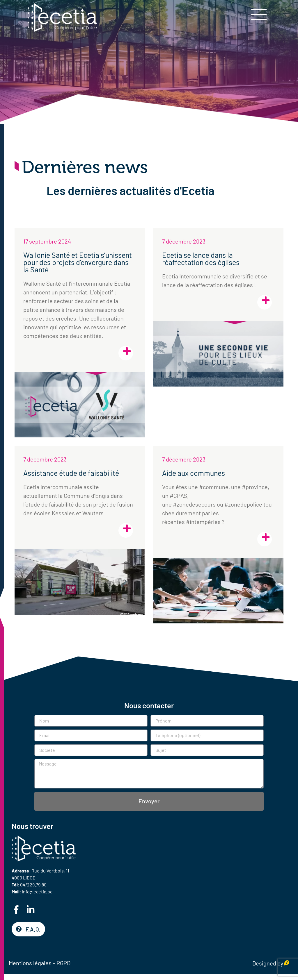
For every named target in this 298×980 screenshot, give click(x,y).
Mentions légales (30, 963)
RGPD (63, 963)
